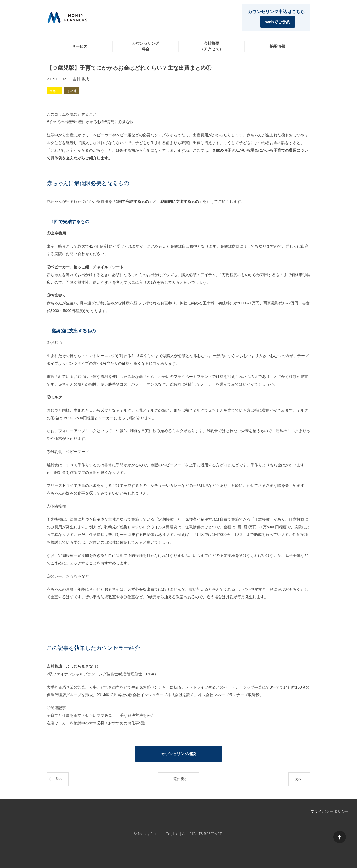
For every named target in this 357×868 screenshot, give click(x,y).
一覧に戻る (179, 779)
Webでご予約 (277, 22)
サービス (80, 46)
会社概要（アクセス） (211, 46)
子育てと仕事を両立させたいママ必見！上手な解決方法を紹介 (101, 715)
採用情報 (277, 46)
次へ (298, 779)
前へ (59, 779)
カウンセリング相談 (178, 754)
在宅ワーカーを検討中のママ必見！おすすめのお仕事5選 (96, 723)
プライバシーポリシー (330, 811)
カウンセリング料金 (146, 46)
